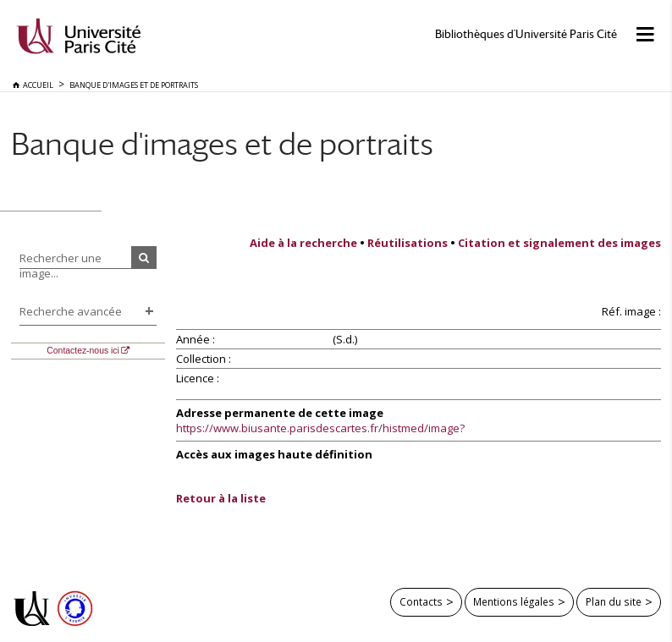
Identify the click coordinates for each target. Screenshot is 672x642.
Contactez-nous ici (83, 351)
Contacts (421, 601)
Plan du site (614, 601)
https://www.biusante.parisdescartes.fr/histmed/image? (320, 428)
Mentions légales (514, 601)
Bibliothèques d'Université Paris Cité (526, 34)
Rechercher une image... (61, 266)
